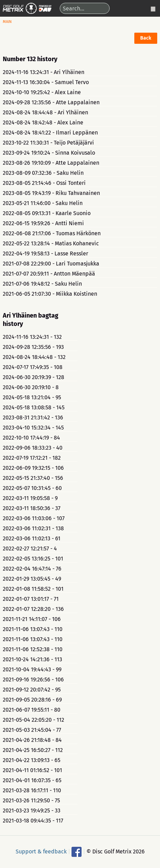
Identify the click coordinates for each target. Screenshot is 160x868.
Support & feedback (41, 851)
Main (7, 22)
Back (146, 38)
